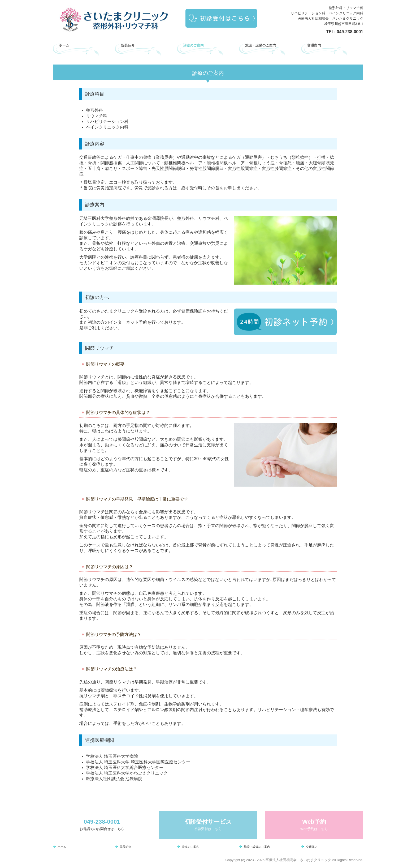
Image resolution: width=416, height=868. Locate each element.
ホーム (64, 45)
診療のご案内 (193, 45)
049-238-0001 (350, 32)
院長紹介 (128, 45)
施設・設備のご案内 (261, 45)
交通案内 (314, 45)
